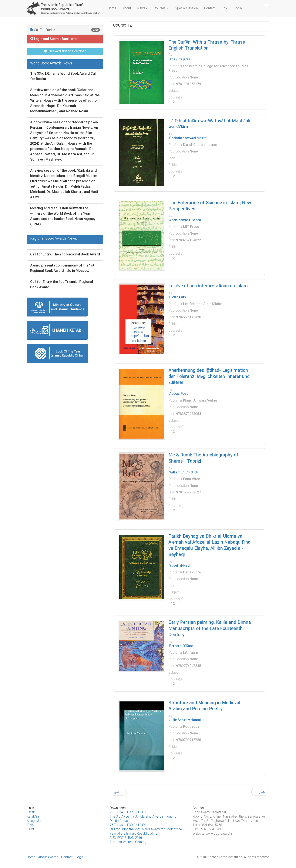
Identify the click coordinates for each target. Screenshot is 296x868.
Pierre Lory (177, 297)
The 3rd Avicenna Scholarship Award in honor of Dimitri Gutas (144, 819)
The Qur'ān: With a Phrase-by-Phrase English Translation (207, 46)
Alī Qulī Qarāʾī (179, 59)
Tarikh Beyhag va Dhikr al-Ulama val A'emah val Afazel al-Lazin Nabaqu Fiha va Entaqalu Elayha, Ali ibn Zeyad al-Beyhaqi (209, 546)
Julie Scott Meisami (185, 720)
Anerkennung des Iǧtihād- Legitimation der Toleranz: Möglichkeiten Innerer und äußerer (209, 377)
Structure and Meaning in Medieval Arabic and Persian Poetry (204, 706)
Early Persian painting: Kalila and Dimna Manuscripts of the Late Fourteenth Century (210, 629)
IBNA (30, 825)
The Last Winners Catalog (128, 842)
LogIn (238, 9)
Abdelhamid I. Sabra (185, 220)
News (142, 9)
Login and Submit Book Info (53, 39)
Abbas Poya (178, 394)
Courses (161, 9)
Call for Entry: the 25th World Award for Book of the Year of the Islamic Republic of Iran (146, 832)
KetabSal (33, 817)
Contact (210, 9)
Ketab (31, 812)
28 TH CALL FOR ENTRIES (128, 812)
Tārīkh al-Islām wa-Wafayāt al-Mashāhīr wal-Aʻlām (210, 124)
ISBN (30, 830)
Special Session (186, 9)
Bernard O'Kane (181, 646)
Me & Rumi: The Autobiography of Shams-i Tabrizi (203, 458)
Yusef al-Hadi (179, 566)
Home (112, 9)
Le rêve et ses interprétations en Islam (208, 286)
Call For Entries (65, 30)
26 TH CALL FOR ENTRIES (128, 825)
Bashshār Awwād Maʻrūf (188, 138)
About (127, 9)
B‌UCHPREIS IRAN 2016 (126, 838)
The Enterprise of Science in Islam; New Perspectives (210, 206)
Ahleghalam (35, 821)
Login (79, 857)
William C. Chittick (183, 472)
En (225, 9)
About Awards (48, 857)
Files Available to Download (65, 51)
